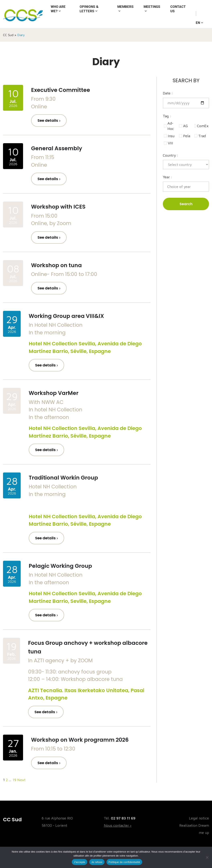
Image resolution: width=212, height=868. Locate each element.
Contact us (178, 16)
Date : (168, 93)
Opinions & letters (88, 16)
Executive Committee (64, 90)
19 (14, 780)
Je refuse (97, 862)
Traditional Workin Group (67, 478)
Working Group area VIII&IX (70, 316)
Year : (168, 177)
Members (123, 14)
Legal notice (199, 818)
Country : (171, 155)
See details (48, 120)
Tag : (167, 116)
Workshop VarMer (56, 393)
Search (186, 204)
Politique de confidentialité (124, 862)
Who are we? (59, 16)
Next (21, 780)
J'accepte (80, 862)
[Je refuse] (207, 857)
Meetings (151, 14)
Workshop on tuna (59, 265)
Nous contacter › (118, 825)
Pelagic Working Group (64, 566)
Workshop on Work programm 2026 (86, 740)
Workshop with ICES (61, 207)
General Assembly (59, 148)
